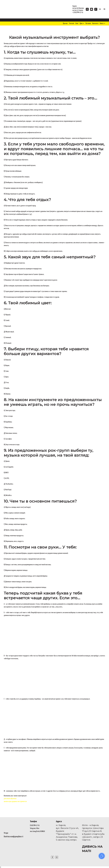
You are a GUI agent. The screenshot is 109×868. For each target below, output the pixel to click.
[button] (87, 9)
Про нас (65, 23)
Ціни (81, 23)
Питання (88, 23)
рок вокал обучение (10, 799)
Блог (77, 23)
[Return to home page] (16, 9)
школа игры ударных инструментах (15, 801)
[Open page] (15, 824)
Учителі (72, 23)
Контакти (95, 23)
